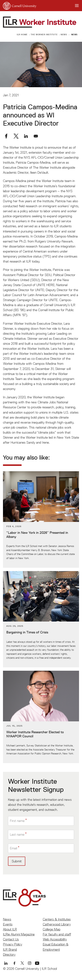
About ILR (10, 929)
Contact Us (11, 939)
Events (8, 924)
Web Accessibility (55, 939)
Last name (17, 834)
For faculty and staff (57, 934)
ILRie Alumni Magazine (19, 934)
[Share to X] (16, 136)
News (64, 34)
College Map (52, 929)
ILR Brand (10, 949)
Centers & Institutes (57, 919)
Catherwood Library (57, 924)
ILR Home (22, 34)
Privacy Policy (13, 944)
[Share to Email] (36, 136)
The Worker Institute (44, 34)
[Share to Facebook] (6, 136)
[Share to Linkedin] (26, 136)
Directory (9, 954)
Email (13, 848)
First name (17, 821)
